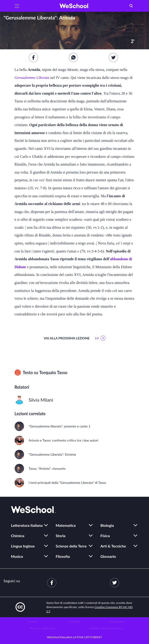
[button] (17, 6)
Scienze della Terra (71, 546)
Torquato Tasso (53, 372)
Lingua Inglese (23, 546)
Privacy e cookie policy (43, 628)
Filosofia (63, 556)
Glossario (108, 556)
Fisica (105, 536)
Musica (17, 556)
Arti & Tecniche (113, 546)
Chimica (18, 536)
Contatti (32, 622)
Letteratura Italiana (27, 525)
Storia (61, 536)
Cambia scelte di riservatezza (106, 628)
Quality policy (117, 622)
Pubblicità (74, 622)
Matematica (66, 525)
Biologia (107, 525)
